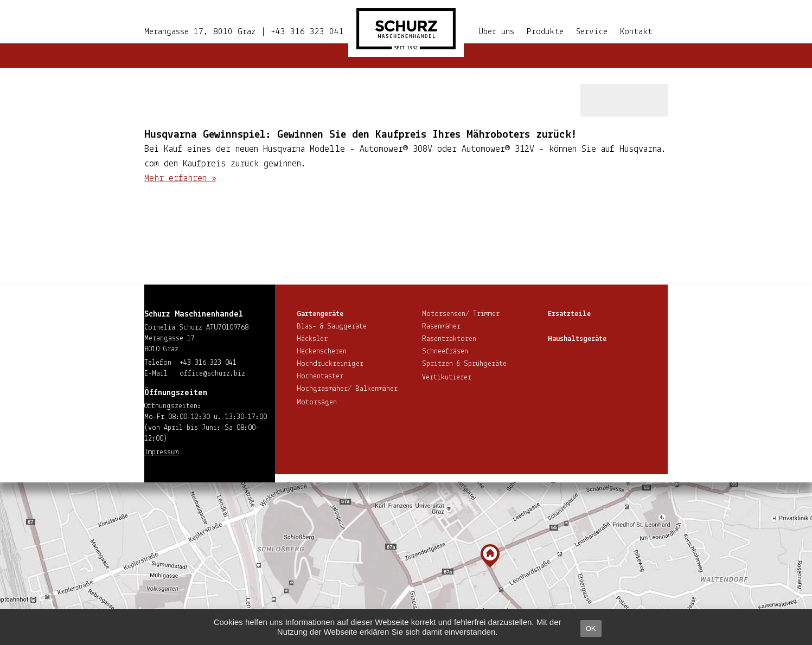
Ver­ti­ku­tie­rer (447, 378)
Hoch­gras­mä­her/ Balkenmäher (347, 389)
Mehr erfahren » (180, 179)
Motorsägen (317, 402)
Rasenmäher (441, 327)
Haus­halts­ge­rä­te (577, 339)
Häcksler (312, 339)
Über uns (496, 32)
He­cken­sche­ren (322, 351)
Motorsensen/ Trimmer (461, 314)
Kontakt (636, 32)
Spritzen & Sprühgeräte (464, 364)
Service (592, 32)
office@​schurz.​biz (212, 374)
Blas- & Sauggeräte (332, 327)
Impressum (161, 452)
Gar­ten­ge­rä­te (320, 314)
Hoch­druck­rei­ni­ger (330, 364)
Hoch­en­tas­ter (320, 376)
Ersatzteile (569, 314)
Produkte (545, 32)
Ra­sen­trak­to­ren (449, 339)
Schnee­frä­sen (445, 351)
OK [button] (591, 628)
